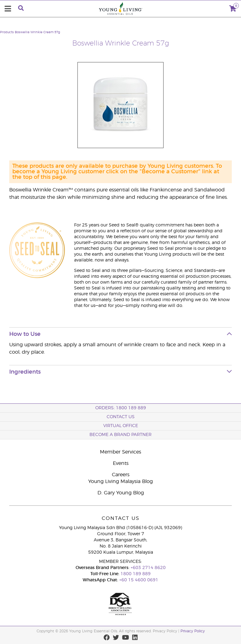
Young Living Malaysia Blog (120, 481)
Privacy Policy (193, 631)
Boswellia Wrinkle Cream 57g (37, 32)
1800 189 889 (135, 574)
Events (121, 463)
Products (7, 32)
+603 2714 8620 (148, 568)
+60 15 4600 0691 (139, 580)
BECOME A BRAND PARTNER (120, 435)
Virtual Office (121, 426)
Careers (121, 475)
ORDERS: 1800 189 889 (121, 408)
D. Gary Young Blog (121, 493)
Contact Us (121, 417)
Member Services (120, 452)
